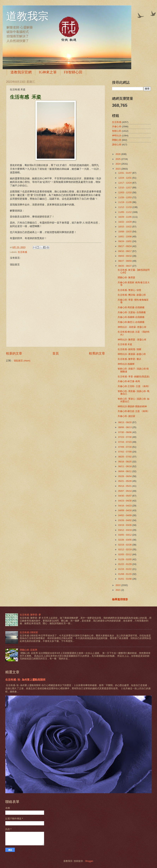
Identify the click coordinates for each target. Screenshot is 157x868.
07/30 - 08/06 (125, 432)
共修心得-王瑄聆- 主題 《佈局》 (134, 386)
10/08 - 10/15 (125, 232)
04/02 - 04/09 (125, 515)
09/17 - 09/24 (125, 246)
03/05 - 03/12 (125, 535)
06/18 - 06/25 (125, 462)
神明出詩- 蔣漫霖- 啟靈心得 (132, 354)
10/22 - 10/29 (125, 222)
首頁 (56, 353)
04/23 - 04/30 (125, 501)
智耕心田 (117, 131)
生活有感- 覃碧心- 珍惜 (129, 290)
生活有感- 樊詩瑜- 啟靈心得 (132, 295)
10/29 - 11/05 (125, 217)
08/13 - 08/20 (125, 422)
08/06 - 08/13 (125, 427)
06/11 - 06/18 (125, 466)
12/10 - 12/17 (125, 188)
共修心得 (117, 127)
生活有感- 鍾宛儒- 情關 (129, 349)
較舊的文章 (97, 353)
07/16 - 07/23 (125, 442)
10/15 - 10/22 (125, 227)
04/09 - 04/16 (125, 510)
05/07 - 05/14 (125, 491)
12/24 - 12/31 (125, 178)
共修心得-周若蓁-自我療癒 (131, 307)
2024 (118, 164)
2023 (118, 169)
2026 (118, 154)
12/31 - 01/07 (125, 173)
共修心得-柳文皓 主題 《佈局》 (134, 411)
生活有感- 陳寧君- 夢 (30, 615)
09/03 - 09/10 (125, 256)
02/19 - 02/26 (125, 545)
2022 (118, 585)
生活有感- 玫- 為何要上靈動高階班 (25, 680)
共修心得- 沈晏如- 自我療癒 (132, 312)
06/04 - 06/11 (125, 471)
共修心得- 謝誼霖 (126, 416)
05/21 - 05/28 (125, 481)
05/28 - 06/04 (125, 476)
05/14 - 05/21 (125, 486)
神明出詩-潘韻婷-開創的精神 (132, 406)
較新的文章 (14, 353)
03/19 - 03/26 (125, 525)
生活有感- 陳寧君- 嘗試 (129, 359)
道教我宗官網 (21, 72)
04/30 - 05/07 (125, 496)
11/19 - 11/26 (125, 202)
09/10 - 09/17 (125, 251)
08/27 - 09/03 (125, 261)
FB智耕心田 (73, 72)
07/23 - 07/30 (125, 437)
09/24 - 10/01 (125, 241)
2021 (118, 590)
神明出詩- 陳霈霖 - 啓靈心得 (132, 340)
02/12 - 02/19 (125, 549)
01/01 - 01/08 (125, 579)
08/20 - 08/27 (125, 266)
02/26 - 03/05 (125, 540)
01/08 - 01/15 (125, 574)
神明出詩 (117, 136)
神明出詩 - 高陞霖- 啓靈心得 (132, 327)
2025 (118, 159)
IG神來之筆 (48, 72)
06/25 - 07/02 (125, 457)
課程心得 (117, 145)
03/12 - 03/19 (125, 530)
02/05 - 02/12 (125, 554)
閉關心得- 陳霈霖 (126, 278)
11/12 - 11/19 (125, 207)
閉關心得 (117, 140)
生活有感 (22, 252)
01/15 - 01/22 (125, 569)
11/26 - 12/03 (125, 197)
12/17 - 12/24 (125, 183)
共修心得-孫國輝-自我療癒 (131, 317)
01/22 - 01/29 (125, 564)
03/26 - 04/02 (125, 520)
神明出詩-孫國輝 (126, 364)
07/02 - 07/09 (125, 452)
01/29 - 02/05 (125, 559)
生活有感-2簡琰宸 (29, 632)
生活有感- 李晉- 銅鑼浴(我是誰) (134, 377)
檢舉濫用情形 (120, 599)
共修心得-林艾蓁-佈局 (129, 381)
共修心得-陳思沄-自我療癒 (131, 322)
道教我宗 (27, 16)
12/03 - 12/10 (125, 192)
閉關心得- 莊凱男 (28, 650)
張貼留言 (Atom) (22, 361)
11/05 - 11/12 (125, 212)
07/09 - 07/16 (125, 447)
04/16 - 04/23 (125, 506)
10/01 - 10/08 (125, 236)
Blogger (89, 861)
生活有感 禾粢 (125, 344)
